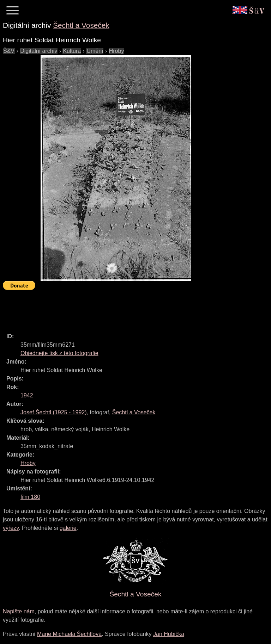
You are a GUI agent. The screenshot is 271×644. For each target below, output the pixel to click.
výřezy (11, 528)
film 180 (30, 497)
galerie (68, 528)
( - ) (54, 412)
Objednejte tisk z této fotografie (59, 353)
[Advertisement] (131, 308)
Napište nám (19, 611)
